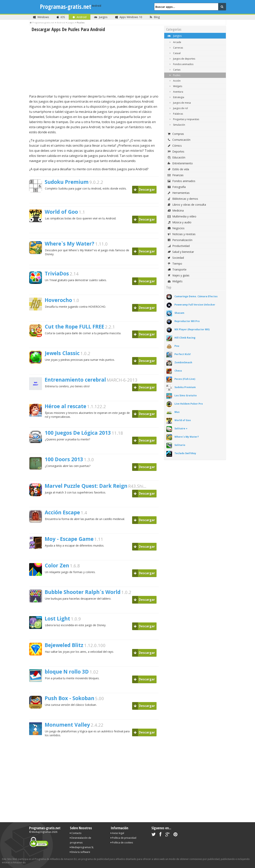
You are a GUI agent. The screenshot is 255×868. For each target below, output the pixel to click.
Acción (174, 81)
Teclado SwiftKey (185, 453)
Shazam (179, 313)
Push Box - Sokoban (70, 698)
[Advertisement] (94, 63)
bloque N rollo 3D (67, 672)
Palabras (176, 114)
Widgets (175, 86)
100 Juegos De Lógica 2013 (78, 433)
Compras (176, 134)
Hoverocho (58, 300)
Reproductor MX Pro (187, 321)
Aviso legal (117, 833)
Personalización (180, 240)
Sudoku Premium (67, 182)
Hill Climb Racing (185, 338)
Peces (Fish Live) (185, 379)
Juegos (174, 36)
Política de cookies (122, 843)
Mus (177, 412)
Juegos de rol (178, 108)
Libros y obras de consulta (187, 205)
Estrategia (176, 97)
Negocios (176, 228)
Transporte (177, 269)
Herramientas (178, 193)
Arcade (175, 42)
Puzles (174, 75)
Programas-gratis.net (66, 7)
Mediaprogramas (41, 832)
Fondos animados (181, 64)
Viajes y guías (178, 275)
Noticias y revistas (181, 234)
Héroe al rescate (65, 406)
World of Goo (61, 212)
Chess (178, 371)
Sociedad (176, 258)
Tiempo (175, 264)
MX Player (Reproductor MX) (192, 329)
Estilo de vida (178, 169)
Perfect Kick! (183, 354)
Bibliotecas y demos (183, 199)
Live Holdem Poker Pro (189, 404)
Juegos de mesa (179, 103)
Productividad (178, 246)
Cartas (174, 70)
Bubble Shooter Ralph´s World (83, 592)
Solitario (180, 445)
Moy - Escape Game (69, 539)
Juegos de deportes (182, 59)
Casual (174, 53)
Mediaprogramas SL (82, 847)
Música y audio (179, 222)
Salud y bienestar (181, 252)
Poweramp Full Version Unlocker (195, 305)
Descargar (144, 190)
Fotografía (176, 187)
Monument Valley (67, 725)
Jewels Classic (62, 353)
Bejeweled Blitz (64, 645)
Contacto (76, 833)
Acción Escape (62, 512)
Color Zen (57, 565)
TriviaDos (57, 273)
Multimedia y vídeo (182, 216)
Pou (177, 346)
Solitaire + (181, 428)
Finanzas (175, 175)
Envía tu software (80, 852)
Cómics (174, 146)
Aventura (176, 92)
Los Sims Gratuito (186, 395)
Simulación (177, 125)
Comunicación (179, 140)
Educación (176, 157)
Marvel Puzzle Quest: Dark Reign (86, 486)
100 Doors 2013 (64, 459)
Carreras (176, 48)
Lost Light (57, 619)
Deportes (176, 151)
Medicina (175, 210)
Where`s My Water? (70, 244)
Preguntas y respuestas (184, 119)
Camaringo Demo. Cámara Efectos (196, 296)
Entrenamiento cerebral (75, 380)
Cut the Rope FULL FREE (74, 327)
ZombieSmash (183, 362)
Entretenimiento (180, 163)
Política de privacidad (123, 838)
